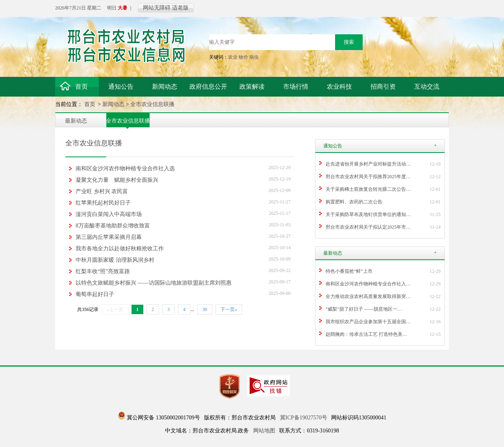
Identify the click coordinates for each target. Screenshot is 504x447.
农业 (233, 57)
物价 (243, 57)
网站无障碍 (157, 8)
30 (205, 309)
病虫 (254, 57)
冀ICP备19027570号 (304, 418)
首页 (91, 104)
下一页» (229, 309)
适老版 (180, 8)
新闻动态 (113, 104)
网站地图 (264, 431)
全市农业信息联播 (152, 104)
